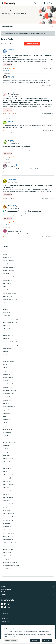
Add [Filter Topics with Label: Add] (4, 306)
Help (39, 3)
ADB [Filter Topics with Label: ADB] (4, 303)
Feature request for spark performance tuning (23, 211)
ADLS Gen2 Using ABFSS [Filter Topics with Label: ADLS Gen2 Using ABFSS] (9, 319)
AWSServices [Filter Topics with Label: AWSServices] (6, 556)
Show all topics (40, 34)
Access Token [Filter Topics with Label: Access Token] (7, 274)
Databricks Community (10, 3)
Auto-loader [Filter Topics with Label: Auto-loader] (6, 471)
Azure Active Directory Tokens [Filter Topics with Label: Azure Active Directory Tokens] (11, 566)
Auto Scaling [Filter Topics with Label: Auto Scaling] (6, 468)
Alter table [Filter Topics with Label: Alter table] (6, 358)
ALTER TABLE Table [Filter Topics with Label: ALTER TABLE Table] (8, 361)
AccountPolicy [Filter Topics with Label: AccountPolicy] (7, 280)
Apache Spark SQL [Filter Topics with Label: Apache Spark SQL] (8, 394)
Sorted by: (5, 44)
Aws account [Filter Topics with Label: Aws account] (6, 510)
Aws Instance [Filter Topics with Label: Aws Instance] (6, 523)
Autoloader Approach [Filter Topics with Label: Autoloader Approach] (9, 484)
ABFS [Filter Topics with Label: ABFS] (4, 254)
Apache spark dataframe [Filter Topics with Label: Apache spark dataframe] (10, 390)
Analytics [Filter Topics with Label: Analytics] (5, 374)
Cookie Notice (42, 633)
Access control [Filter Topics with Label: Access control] (7, 257)
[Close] (52, 626)
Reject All (35, 640)
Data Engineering (8, 27)
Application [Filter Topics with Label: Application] (6, 413)
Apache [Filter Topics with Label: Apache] (5, 381)
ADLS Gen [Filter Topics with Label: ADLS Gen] (6, 313)
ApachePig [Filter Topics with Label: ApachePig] (6, 397)
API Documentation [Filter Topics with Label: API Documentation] (8, 407)
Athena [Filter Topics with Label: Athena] (5, 446)
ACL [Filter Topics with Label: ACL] (4, 287)
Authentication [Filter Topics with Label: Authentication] (7, 458)
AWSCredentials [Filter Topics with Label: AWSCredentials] (7, 540)
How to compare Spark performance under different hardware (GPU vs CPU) (27, 186)
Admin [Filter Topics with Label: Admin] (5, 332)
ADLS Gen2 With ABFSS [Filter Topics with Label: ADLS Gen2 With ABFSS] (9, 322)
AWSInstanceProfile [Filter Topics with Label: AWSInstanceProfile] (8, 546)
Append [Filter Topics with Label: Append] (5, 410)
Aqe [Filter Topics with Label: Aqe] (4, 416)
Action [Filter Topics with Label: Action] (5, 290)
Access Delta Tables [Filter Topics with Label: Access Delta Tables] (8, 270)
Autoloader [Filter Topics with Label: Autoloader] (6, 481)
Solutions (4, 592)
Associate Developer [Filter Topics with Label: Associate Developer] (8, 442)
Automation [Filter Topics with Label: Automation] (6, 491)
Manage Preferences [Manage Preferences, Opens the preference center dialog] (11, 640)
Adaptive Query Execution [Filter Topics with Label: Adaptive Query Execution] (10, 300)
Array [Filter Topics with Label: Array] (4, 426)
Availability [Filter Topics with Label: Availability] (6, 501)
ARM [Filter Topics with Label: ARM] (4, 423)
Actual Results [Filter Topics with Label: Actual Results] (7, 296)
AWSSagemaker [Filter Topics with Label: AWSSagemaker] (7, 553)
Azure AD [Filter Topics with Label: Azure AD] (5, 569)
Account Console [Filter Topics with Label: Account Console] (8, 277)
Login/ (50, 3)
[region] (28, 634)
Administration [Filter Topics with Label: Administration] (7, 335)
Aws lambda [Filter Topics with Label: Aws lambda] (6, 527)
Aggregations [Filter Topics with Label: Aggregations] (6, 348)
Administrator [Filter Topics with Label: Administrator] (7, 338)
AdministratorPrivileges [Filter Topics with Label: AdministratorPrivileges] (9, 342)
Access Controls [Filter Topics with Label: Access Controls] (7, 261)
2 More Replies (7, 133)
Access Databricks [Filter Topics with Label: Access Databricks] (8, 267)
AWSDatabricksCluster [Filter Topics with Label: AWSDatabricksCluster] (9, 543)
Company (4, 595)
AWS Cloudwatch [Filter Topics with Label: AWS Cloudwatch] (8, 514)
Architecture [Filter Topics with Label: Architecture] (6, 420)
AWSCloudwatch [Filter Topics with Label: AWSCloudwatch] (7, 536)
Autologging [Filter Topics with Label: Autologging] (6, 488)
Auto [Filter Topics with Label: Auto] (4, 465)
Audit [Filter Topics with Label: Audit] (4, 449)
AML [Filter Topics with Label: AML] (4, 368)
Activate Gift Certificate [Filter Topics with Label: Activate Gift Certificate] (9, 293)
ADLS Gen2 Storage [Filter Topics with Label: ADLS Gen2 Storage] (8, 316)
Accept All (47, 640)
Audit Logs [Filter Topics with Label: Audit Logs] (6, 455)
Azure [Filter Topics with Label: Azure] (4, 559)
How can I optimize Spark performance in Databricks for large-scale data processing (28, 56)
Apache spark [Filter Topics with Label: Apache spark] (7, 387)
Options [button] (53, 27)
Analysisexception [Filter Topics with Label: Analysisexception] (8, 371)
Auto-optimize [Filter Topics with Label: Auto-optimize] (7, 475)
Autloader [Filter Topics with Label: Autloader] (6, 462)
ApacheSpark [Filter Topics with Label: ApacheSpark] (7, 400)
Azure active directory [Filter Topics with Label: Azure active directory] (9, 562)
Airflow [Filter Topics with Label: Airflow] (5, 351)
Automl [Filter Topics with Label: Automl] (5, 494)
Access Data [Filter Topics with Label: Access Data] (6, 264)
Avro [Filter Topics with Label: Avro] (4, 507)
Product (4, 587)
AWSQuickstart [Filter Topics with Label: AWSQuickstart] (7, 549)
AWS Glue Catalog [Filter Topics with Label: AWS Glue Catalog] (8, 520)
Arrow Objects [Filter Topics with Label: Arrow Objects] (7, 433)
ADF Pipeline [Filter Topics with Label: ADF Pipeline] (6, 309)
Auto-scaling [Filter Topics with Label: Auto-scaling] (6, 478)
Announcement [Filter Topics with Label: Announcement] (7, 377)
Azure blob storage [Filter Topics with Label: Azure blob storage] (8, 572)
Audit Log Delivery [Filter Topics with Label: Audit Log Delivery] (8, 452)
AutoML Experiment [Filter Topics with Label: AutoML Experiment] (8, 497)
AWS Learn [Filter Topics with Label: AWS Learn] (6, 530)
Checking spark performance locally (17, 146)
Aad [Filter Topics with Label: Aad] (4, 251)
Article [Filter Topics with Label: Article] (5, 436)
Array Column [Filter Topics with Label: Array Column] (7, 429)
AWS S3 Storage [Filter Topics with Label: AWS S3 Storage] (7, 533)
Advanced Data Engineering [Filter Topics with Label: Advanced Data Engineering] (10, 345)
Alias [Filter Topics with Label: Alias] (4, 355)
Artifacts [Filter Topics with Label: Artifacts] (5, 439)
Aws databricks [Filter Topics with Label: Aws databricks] (7, 517)
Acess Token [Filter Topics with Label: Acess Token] (6, 283)
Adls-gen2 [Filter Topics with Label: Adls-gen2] (6, 326)
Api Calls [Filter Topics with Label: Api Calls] (5, 403)
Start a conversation (32, 44)
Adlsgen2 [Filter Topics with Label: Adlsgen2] (5, 329)
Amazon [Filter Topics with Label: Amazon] (5, 364)
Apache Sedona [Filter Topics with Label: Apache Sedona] (7, 384)
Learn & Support (6, 589)
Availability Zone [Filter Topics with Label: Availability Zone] (7, 504)
